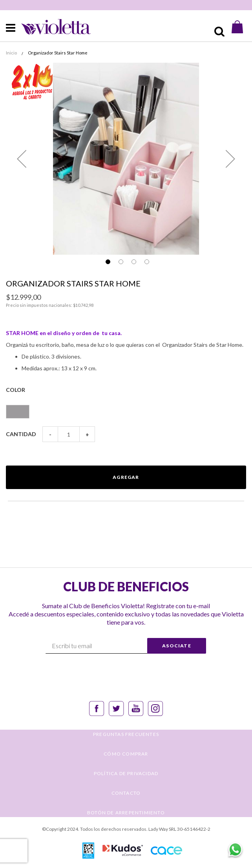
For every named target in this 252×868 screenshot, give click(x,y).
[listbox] (126, 408)
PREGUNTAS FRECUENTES (126, 734)
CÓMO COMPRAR (126, 754)
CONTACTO (126, 793)
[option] (18, 412)
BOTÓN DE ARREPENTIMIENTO (126, 813)
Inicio (11, 53)
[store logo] (49, 27)
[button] (22, 159)
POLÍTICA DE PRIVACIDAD (126, 773)
